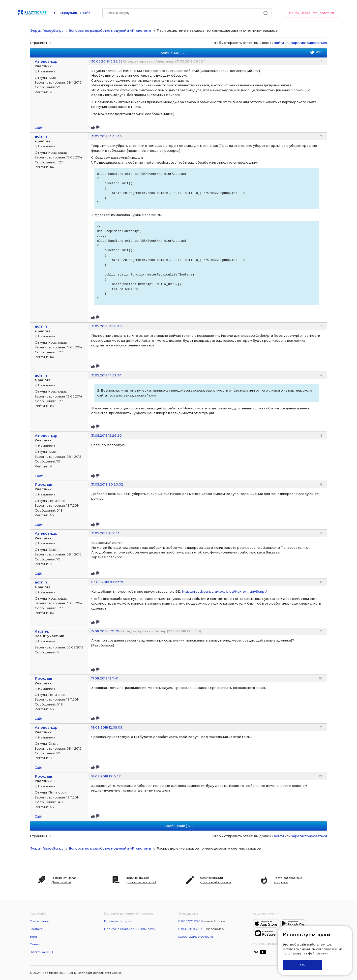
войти (279, 43)
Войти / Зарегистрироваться (312, 13)
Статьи (35, 944)
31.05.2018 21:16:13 (105, 533)
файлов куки (318, 953)
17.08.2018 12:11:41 (105, 678)
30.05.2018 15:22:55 (107, 61)
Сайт (39, 128)
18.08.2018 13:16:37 (106, 776)
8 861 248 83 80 (190, 929)
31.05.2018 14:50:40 (106, 326)
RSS (319, 52)
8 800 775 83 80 (191, 921)
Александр (46, 61)
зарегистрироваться (309, 43)
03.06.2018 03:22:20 (108, 582)
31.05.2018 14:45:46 (106, 136)
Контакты (37, 929)
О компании (39, 921)
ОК (302, 965)
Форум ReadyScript (46, 31)
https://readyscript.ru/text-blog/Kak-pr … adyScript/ (225, 591)
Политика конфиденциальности (129, 929)
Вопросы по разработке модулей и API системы (110, 31)
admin (41, 136)
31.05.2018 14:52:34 (106, 375)
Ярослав (44, 484)
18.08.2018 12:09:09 (107, 727)
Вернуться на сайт (75, 13)
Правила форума (118, 921)
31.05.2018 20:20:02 (107, 484)
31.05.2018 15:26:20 (106, 435)
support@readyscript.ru (196, 936)
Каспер (42, 631)
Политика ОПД (41, 952)
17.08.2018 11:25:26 (106, 631)
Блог (34, 936)
